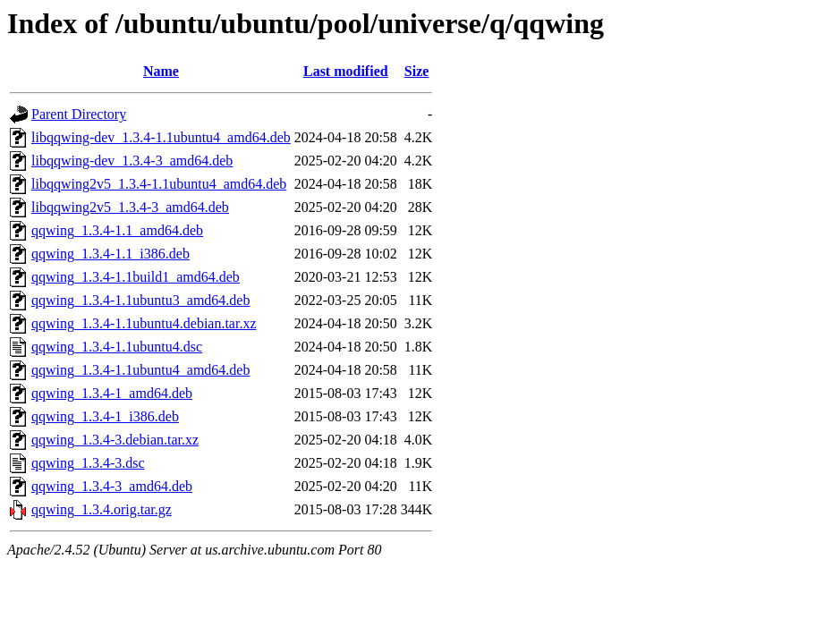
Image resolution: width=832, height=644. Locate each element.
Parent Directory (79, 114)
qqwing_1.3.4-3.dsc (88, 463)
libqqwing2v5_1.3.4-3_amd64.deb (130, 207)
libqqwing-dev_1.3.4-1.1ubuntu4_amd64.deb (161, 137)
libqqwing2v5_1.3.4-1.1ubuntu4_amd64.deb (159, 184)
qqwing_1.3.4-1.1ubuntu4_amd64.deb (140, 370)
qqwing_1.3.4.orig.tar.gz (102, 509)
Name (161, 71)
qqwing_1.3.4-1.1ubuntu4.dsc (117, 347)
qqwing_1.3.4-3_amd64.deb (112, 486)
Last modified (346, 71)
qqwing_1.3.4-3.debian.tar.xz (115, 440)
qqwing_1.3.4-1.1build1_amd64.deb (136, 277)
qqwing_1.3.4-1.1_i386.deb (110, 254)
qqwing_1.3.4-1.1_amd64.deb (117, 230)
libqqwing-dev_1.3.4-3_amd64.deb (132, 161)
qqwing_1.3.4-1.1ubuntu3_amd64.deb (140, 300)
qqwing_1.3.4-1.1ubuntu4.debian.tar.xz (144, 323)
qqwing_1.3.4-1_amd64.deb (112, 393)
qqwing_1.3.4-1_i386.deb (105, 416)
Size (417, 71)
